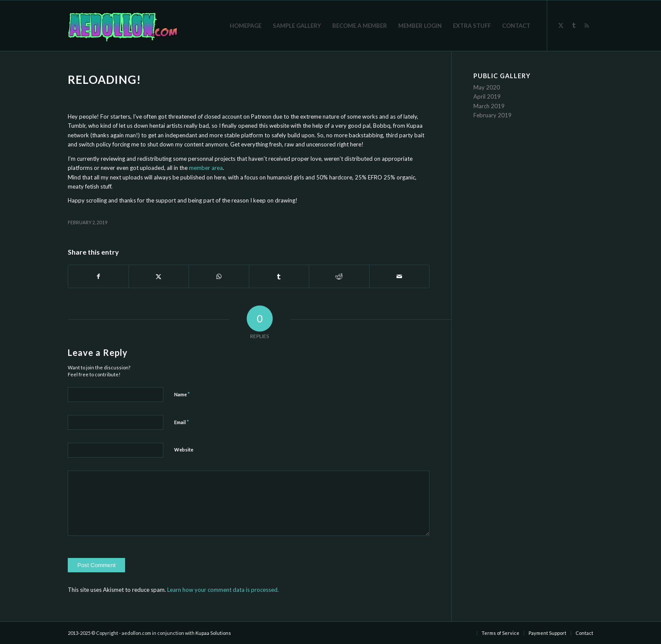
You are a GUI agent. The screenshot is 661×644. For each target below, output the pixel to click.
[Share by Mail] (400, 276)
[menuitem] (246, 26)
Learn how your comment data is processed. (223, 590)
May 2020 (487, 87)
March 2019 (489, 106)
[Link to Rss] (587, 25)
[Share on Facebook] (98, 276)
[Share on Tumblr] (279, 276)
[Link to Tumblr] (574, 25)
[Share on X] (159, 276)
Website (184, 450)
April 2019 (487, 96)
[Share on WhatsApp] (219, 276)
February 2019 (492, 115)
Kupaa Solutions (213, 633)
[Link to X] (561, 25)
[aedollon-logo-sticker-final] (123, 26)
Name (182, 394)
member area (206, 168)
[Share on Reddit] (339, 276)
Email (182, 422)
